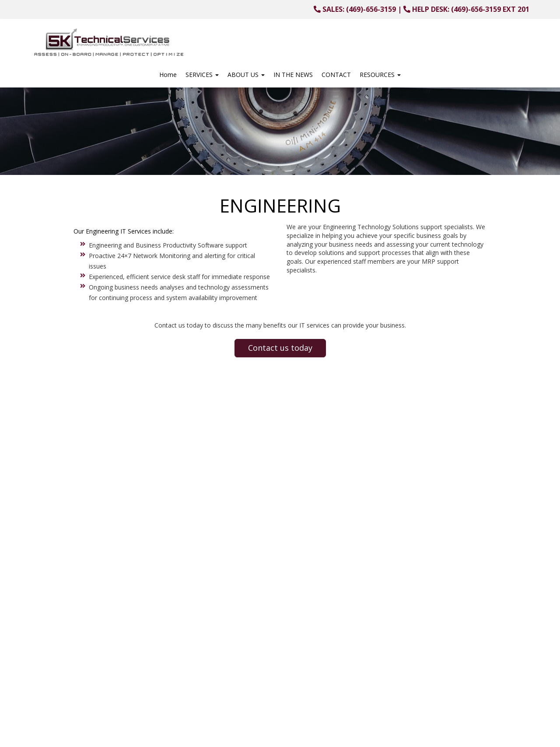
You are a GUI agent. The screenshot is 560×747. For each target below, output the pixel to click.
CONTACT (336, 75)
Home (168, 75)
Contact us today (280, 348)
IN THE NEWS (293, 75)
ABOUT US (246, 75)
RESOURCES (380, 75)
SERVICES (202, 75)
